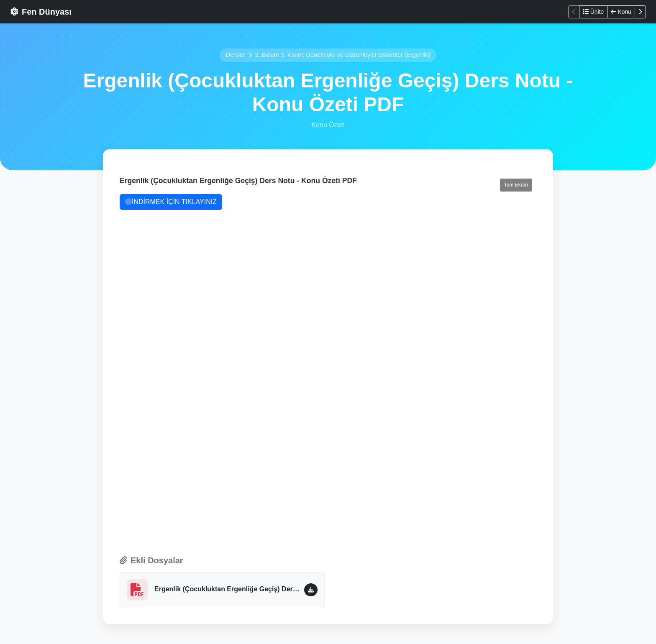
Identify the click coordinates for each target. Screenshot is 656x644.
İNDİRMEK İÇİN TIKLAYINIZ (171, 202)
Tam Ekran (516, 185)
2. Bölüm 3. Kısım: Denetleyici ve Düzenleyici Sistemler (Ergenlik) (343, 55)
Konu (621, 12)
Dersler (236, 55)
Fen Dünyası (41, 12)
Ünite (593, 12)
